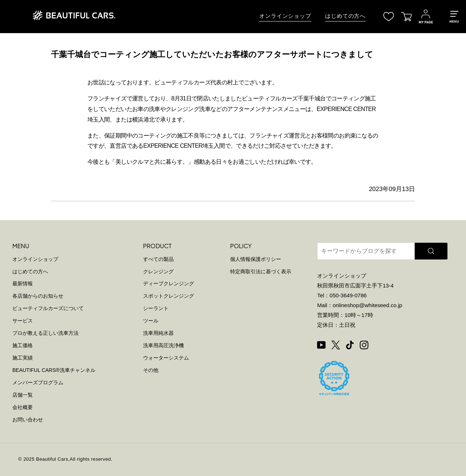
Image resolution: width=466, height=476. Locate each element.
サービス (23, 321)
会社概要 (23, 407)
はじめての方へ (345, 16)
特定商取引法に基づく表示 (261, 271)
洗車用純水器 (158, 333)
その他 (151, 370)
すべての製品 (158, 259)
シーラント (156, 308)
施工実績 (23, 358)
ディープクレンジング (169, 283)
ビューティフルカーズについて (48, 308)
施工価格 (23, 345)
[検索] (431, 251)
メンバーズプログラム (38, 382)
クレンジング (158, 271)
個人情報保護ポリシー (256, 259)
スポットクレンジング (169, 296)
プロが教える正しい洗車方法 (46, 333)
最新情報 (23, 283)
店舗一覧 (23, 395)
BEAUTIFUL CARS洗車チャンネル (54, 370)
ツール (151, 321)
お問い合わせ (28, 420)
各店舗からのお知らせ (38, 296)
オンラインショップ (285, 16)
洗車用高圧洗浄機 (163, 345)
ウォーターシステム (166, 358)
